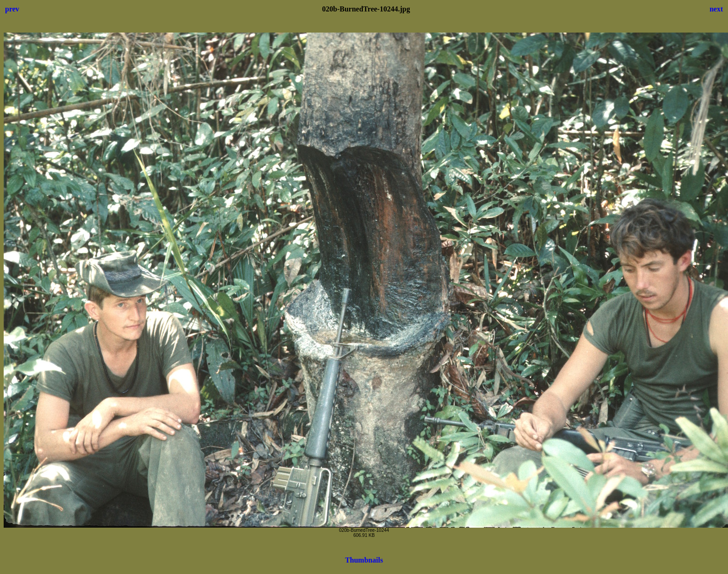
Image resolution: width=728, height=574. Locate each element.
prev (12, 9)
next (716, 9)
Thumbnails (364, 560)
